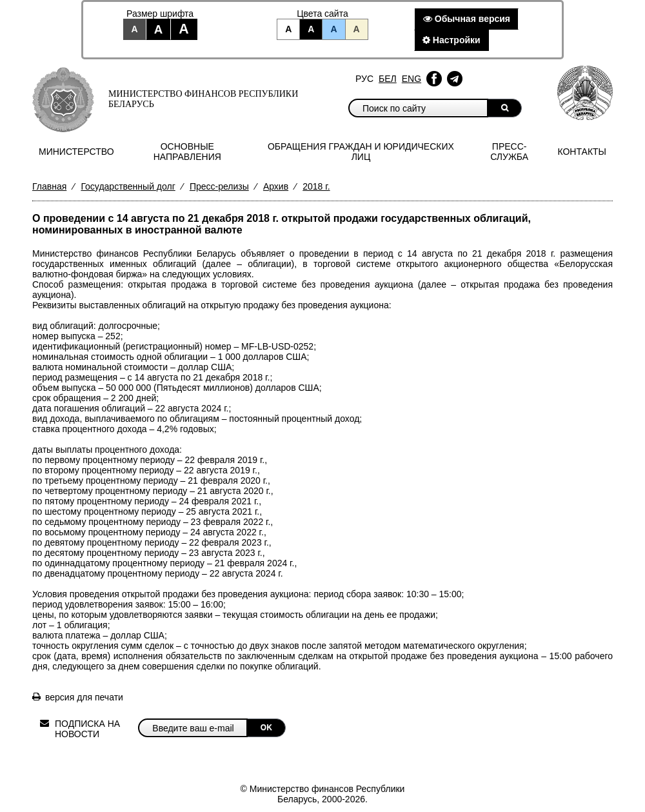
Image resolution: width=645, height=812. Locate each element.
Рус (364, 79)
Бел (388, 79)
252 (113, 336)
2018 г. (316, 186)
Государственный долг (128, 186)
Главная (49, 186)
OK (266, 728)
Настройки (451, 40)
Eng (412, 79)
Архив (276, 186)
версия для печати (84, 697)
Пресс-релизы (219, 186)
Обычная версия (467, 19)
